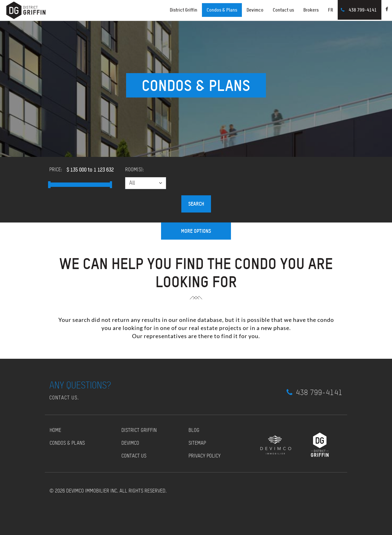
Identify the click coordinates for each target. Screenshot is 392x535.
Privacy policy (205, 456)
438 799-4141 (363, 10)
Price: (56, 170)
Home (55, 431)
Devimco (255, 10)
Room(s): (135, 170)
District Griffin (139, 431)
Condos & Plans (222, 10)
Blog (194, 431)
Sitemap (197, 443)
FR (331, 10)
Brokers (311, 10)
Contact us (283, 10)
